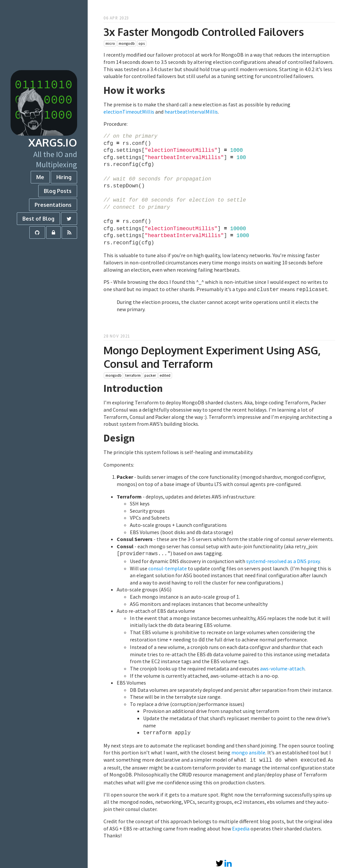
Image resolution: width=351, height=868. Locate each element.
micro (110, 43)
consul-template (168, 567)
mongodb (127, 43)
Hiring (64, 177)
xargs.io (53, 142)
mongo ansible (248, 750)
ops (142, 43)
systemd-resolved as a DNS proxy (283, 560)
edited (165, 375)
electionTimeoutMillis (129, 112)
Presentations (53, 205)
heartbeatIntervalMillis (191, 112)
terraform (133, 375)
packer (150, 375)
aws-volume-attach (282, 666)
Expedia (241, 825)
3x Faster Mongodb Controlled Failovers (204, 32)
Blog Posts (58, 191)
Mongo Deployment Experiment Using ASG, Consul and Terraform (212, 356)
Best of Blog (38, 219)
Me (40, 177)
